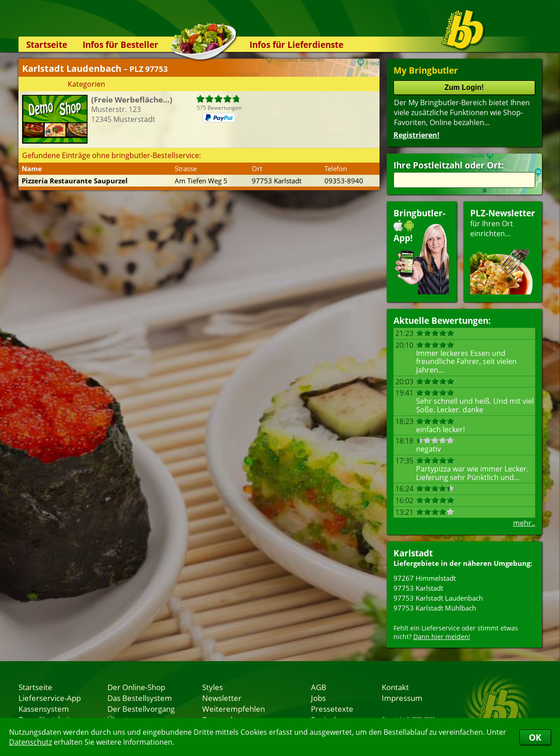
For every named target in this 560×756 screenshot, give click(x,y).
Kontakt (395, 687)
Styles (213, 687)
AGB (319, 687)
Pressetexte (332, 709)
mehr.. (524, 523)
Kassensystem (44, 709)
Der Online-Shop (136, 687)
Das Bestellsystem (140, 698)
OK (535, 737)
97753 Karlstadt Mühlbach (435, 608)
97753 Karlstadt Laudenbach (438, 598)
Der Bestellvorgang (141, 709)
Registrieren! (417, 135)
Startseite (47, 44)
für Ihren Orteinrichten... (503, 251)
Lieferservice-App (50, 698)
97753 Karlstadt (418, 588)
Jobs (318, 698)
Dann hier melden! (442, 637)
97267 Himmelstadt (425, 578)
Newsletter (222, 698)
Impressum (402, 698)
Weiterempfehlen (234, 709)
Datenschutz (30, 742)
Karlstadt (413, 553)
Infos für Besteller (120, 44)
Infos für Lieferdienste (296, 44)
